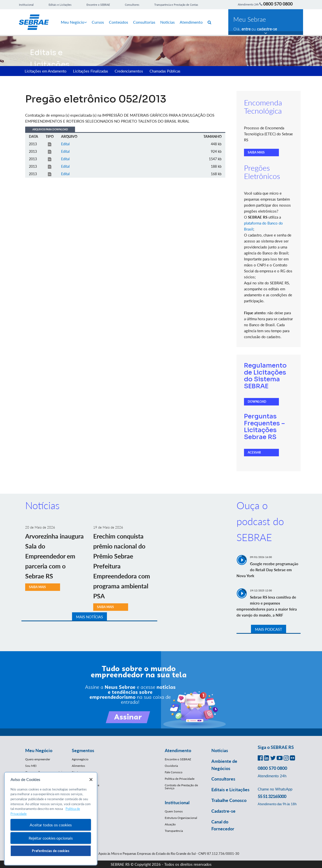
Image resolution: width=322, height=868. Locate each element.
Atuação (170, 824)
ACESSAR (254, 452)
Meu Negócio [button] (39, 750)
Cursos (98, 22)
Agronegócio (80, 759)
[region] (51, 819)
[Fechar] (91, 780)
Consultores (132, 5)
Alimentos (78, 766)
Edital (65, 144)
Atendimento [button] (178, 750)
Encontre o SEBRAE (98, 5)
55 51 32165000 (272, 796)
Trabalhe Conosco (229, 800)
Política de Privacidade (180, 779)
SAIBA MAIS (256, 152)
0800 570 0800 (278, 4)
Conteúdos (119, 22)
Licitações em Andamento (46, 71)
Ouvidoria (171, 766)
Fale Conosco (174, 772)
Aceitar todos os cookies (51, 825)
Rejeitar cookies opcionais (51, 838)
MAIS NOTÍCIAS (89, 617)
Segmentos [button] (83, 750)
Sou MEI (31, 766)
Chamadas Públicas (165, 71)
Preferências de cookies (51, 851)
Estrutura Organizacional (181, 818)
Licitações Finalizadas (91, 71)
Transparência (174, 831)
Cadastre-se (223, 811)
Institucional (26, 5)
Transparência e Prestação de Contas (176, 5)
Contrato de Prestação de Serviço (181, 787)
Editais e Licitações (60, 5)
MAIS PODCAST (269, 629)
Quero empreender (38, 759)
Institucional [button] (177, 802)
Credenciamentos (129, 71)
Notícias (167, 22)
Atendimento (191, 22)
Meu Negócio (74, 22)
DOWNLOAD (257, 402)
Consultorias (144, 22)
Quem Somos (174, 811)
